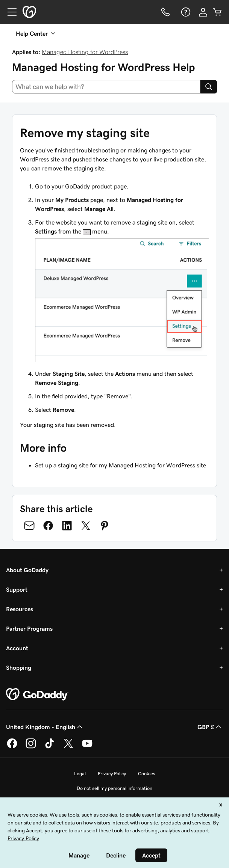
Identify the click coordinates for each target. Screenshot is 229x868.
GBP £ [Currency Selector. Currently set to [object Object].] (210, 727)
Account (17, 648)
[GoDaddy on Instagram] (31, 747)
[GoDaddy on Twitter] (68, 747)
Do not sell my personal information (114, 788)
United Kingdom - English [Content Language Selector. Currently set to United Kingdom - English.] (45, 727)
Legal (80, 774)
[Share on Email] (29, 526)
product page (109, 186)
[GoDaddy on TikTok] (50, 747)
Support (17, 589)
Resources (20, 609)
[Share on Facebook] (48, 526)
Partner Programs (29, 628)
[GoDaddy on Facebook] (12, 747)
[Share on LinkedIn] (67, 526)
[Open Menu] (9, 12)
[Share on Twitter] (86, 526)
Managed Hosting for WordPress (85, 52)
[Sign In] (203, 12)
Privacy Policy (112, 774)
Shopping (19, 668)
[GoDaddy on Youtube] (87, 747)
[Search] (209, 87)
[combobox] (106, 87)
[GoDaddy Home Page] (37, 695)
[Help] (185, 12)
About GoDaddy (27, 570)
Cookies (147, 774)
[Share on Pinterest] (105, 526)
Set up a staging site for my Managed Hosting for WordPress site (121, 465)
